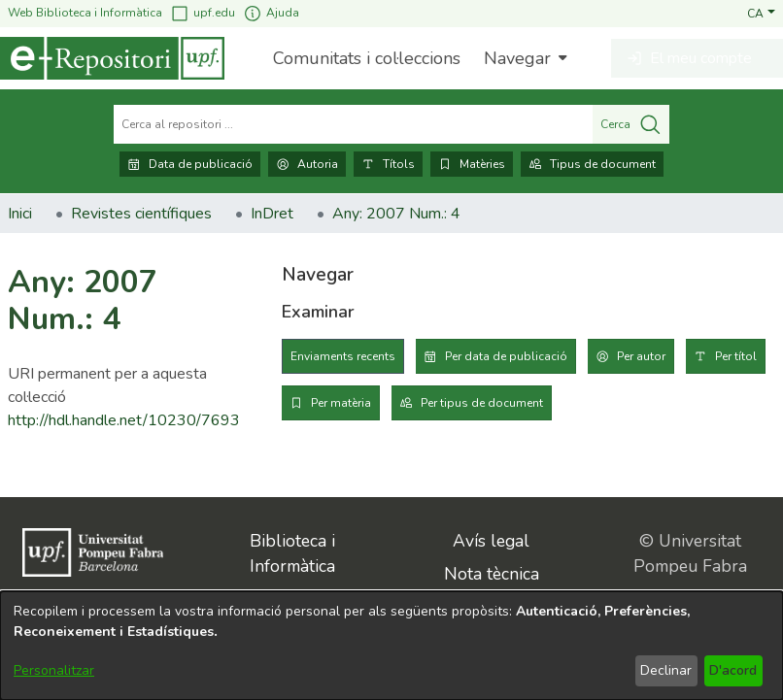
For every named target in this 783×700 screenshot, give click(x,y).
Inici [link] (20, 214)
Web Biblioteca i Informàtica (85, 13)
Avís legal (491, 541)
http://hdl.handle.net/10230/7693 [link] (124, 420)
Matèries (472, 164)
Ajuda (271, 13)
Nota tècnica (492, 574)
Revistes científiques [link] (141, 214)
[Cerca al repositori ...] (353, 124)
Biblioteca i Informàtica (292, 553)
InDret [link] (272, 214)
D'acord (733, 670)
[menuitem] (523, 58)
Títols (388, 164)
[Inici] (112, 58)
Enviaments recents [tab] (343, 356)
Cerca (631, 124)
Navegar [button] (517, 58)
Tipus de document (592, 164)
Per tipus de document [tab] (482, 403)
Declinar (666, 670)
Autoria (307, 164)
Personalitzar (54, 670)
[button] (761, 13)
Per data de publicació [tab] (506, 356)
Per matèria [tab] (341, 403)
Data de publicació (190, 164)
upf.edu (203, 13)
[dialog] (391, 646)
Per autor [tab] (641, 356)
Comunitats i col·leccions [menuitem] (367, 58)
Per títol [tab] (736, 356)
